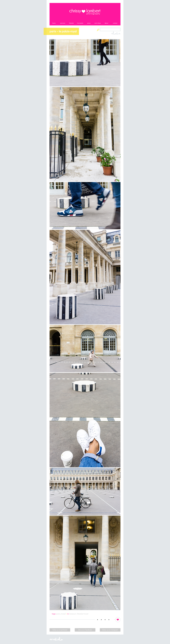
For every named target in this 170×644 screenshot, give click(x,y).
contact (115, 23)
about (106, 23)
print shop (98, 23)
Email (112, 620)
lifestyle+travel (83, 614)
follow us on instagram (110, 630)
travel (63, 614)
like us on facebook (85, 630)
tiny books (80, 23)
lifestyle (71, 23)
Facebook (104, 620)
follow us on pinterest (60, 630)
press (89, 23)
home (54, 23)
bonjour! (73, 614)
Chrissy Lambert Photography (85, 12)
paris (58, 614)
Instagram (108, 620)
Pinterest (100, 620)
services (63, 23)
